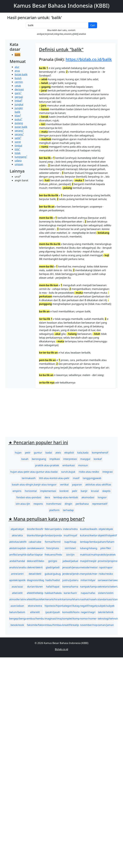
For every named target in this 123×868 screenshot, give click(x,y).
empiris (17, 491)
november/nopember (88, 625)
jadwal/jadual (70, 561)
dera (47, 497)
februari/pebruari (53, 529)
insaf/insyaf (70, 535)
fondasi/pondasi (53, 535)
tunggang (21, 157)
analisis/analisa (17, 567)
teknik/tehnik (106, 612)
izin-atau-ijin (23, 504)
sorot (18, 142)
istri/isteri (70, 548)
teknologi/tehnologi (106, 619)
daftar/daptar (35, 555)
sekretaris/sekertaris (106, 587)
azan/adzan (17, 606)
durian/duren (35, 587)
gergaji (19, 97)
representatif (100, 504)
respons (38, 504)
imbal (18, 101)
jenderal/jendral (70, 574)
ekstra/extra (35, 606)
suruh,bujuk (68, 472)
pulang (19, 123)
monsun (83, 465)
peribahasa (82, 504)
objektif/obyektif (106, 535)
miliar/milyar (88, 580)
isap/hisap (70, 542)
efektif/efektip (35, 593)
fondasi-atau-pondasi (29, 497)
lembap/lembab (88, 542)
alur (17, 67)
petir (28, 453)
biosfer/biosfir (35, 529)
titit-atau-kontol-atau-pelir (54, 478)
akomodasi (88, 497)
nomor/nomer (88, 619)
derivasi (19, 89)
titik (17, 149)
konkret (64, 491)
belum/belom (17, 612)
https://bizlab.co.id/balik (89, 59)
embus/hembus (35, 619)
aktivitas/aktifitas (17, 542)
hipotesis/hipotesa (53, 606)
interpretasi (70, 459)
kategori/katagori (70, 606)
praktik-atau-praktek (47, 465)
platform (54, 510)
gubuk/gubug (53, 574)
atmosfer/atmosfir (17, 599)
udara (18, 161)
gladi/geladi (53, 567)
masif (76, 478)
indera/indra (70, 529)
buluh (18, 78)
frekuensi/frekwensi (53, 555)
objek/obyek (106, 529)
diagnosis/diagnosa (35, 580)
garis (18, 93)
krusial (95, 491)
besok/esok (17, 625)
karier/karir (70, 593)
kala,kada (83, 453)
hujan (18, 453)
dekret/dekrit (35, 567)
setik (18, 138)
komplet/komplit (70, 619)
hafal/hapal (53, 587)
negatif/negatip (88, 606)
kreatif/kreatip (70, 625)
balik (17, 55)
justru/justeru (70, 580)
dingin (69, 504)
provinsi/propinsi (106, 561)
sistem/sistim (106, 593)
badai (49, 453)
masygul (85, 459)
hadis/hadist (53, 580)
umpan (19, 164)
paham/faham (106, 542)
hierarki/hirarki (53, 599)
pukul (18, 119)
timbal (18, 146)
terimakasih (29, 478)
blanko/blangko (35, 535)
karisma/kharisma (70, 599)
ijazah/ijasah (53, 612)
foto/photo (53, 548)
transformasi (54, 504)
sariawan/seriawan (106, 580)
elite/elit (35, 612)
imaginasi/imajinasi (53, 619)
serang (19, 131)
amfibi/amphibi (17, 555)
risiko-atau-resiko (89, 472)
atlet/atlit (17, 593)
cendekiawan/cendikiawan (35, 548)
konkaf (98, 459)
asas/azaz (17, 587)
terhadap (68, 510)
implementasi (48, 491)
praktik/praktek (106, 555)
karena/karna (70, 587)
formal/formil (53, 542)
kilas (18, 116)
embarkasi (69, 465)
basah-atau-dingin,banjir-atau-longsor (34, 485)
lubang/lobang (88, 548)
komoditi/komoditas (70, 612)
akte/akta (17, 535)
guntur (38, 453)
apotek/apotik (17, 580)
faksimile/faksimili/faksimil (35, 625)
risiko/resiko (106, 574)
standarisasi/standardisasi (106, 599)
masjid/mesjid (88, 561)
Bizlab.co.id (62, 649)
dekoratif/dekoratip (35, 561)
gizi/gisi (53, 561)
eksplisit (69, 453)
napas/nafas (88, 593)
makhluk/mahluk (88, 555)
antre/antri (17, 574)
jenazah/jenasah (70, 567)
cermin (19, 82)
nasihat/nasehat (88, 599)
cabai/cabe (35, 542)
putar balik (21, 127)
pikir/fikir (106, 548)
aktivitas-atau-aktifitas (98, 485)
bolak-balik (21, 74)
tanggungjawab (92, 478)
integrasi (108, 472)
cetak (18, 86)
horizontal (31, 491)
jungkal (19, 104)
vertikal (64, 485)
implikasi (55, 459)
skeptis (106, 491)
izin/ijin (70, 555)
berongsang (39, 459)
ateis (58, 453)
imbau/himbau (53, 625)
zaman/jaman (106, 625)
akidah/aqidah (17, 548)
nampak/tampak (88, 587)
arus (17, 71)
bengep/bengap (17, 619)
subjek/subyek (106, 606)
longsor (102, 497)
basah (25, 459)
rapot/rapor (106, 567)
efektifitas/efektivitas (35, 599)
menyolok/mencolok (88, 574)
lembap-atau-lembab (66, 497)
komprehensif (100, 453)
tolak (18, 153)
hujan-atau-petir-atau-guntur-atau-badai (34, 472)
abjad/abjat (17, 529)
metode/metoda (88, 567)
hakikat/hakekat (53, 593)
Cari (93, 25)
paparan (77, 485)
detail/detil (35, 574)
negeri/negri (88, 612)
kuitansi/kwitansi (88, 535)
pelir (75, 491)
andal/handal (17, 561)
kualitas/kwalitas (88, 529)
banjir (84, 491)
